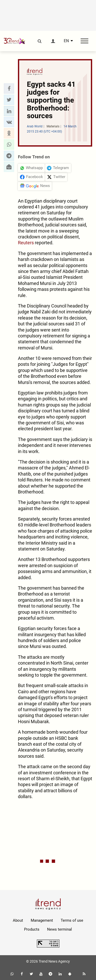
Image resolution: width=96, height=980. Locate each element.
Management (42, 920)
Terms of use (72, 920)
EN (66, 41)
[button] (9, 89)
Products (32, 929)
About (18, 920)
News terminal (60, 929)
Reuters (26, 243)
